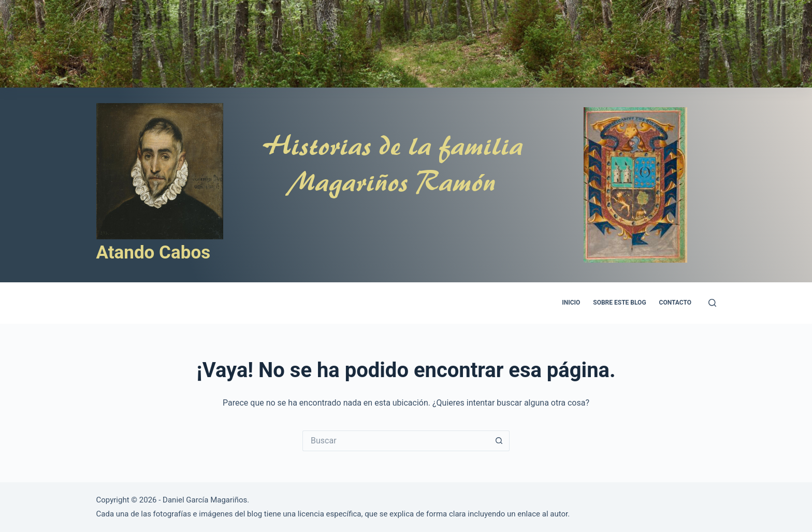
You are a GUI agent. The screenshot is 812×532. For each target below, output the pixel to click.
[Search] (712, 303)
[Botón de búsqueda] (499, 441)
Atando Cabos (154, 253)
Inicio (571, 303)
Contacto (675, 303)
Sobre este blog (619, 303)
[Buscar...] (396, 441)
